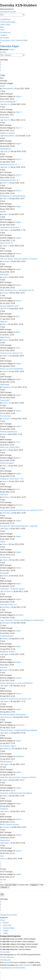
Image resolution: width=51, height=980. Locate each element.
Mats (4, 324)
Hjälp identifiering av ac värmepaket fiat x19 (17, 290)
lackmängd (4, 275)
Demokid (6, 261)
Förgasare (4, 809)
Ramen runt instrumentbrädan (12, 369)
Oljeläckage (5, 385)
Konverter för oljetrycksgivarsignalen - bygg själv (19, 526)
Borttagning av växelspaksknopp (13, 196)
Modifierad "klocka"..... (9, 652)
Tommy (5, 293)
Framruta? (4, 495)
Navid (5, 481)
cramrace (6, 419)
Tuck (18, 348)
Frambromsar (5, 557)
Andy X (6, 104)
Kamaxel (3, 667)
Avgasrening (5, 840)
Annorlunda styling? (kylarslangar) (13, 715)
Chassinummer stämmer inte (11, 353)
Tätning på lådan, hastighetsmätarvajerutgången (19, 730)
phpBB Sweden (24, 965)
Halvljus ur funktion (7, 133)
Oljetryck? (4, 322)
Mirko (4, 450)
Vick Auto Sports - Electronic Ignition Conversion (19, 259)
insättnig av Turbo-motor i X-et (12, 479)
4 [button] (0, 70)
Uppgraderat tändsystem (10, 227)
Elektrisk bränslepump (9, 432)
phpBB (9, 962)
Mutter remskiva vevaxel (9, 825)
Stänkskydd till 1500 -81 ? (10, 180)
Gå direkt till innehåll (8, 12)
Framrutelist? (5, 400)
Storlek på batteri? (7, 463)
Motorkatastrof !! (6, 762)
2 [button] (0, 65)
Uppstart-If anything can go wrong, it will (16, 699)
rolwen (5, 246)
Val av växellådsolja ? (8, 102)
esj (5, 859)
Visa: (9, 885)
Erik (5, 309)
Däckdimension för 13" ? (10, 165)
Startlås (3, 212)
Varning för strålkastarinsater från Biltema (16, 793)
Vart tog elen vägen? (8, 746)
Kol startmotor (5, 416)
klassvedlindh (8, 89)
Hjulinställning (5, 149)
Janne (5, 544)
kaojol (5, 214)
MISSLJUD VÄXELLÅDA (10, 447)
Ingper (12, 49)
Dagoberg (6, 387)
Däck (2, 856)
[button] (0, 73)
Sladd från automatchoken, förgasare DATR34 (18, 777)
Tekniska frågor (10, 46)
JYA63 (18, 835)
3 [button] (0, 68)
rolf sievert (8, 591)
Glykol (2, 86)
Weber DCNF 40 (6, 243)
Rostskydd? (5, 573)
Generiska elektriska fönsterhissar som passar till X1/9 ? (22, 510)
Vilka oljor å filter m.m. (9, 605)
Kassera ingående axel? (9, 306)
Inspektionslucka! (7, 636)
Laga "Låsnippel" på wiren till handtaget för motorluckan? (22, 620)
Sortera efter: (29, 885)
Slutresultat (4, 117)
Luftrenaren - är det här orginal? (12, 589)
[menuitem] (8, 22)
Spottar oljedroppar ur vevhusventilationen (16, 683)
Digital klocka (5, 337)
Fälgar (2, 542)
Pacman (6, 497)
